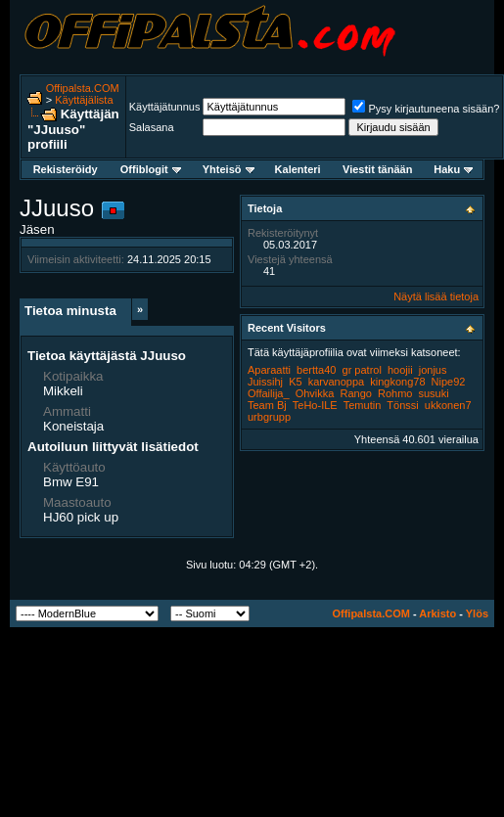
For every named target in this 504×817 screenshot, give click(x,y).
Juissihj (265, 382)
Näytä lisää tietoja (436, 296)
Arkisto (437, 613)
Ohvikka (315, 393)
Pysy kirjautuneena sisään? (426, 109)
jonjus (433, 370)
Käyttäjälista (84, 100)
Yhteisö (229, 169)
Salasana (152, 127)
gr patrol (362, 370)
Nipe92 (449, 382)
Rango (355, 393)
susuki (434, 393)
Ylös (477, 613)
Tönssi (402, 405)
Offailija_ (269, 393)
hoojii (400, 370)
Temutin (363, 405)
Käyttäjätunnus (165, 107)
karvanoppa (337, 382)
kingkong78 (397, 382)
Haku (453, 169)
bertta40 (316, 370)
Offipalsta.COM (83, 88)
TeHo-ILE (315, 405)
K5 (295, 382)
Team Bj (267, 405)
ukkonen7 (448, 405)
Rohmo (395, 393)
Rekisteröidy (66, 169)
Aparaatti (269, 370)
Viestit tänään (377, 169)
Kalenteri (298, 169)
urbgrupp (269, 417)
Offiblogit (151, 169)
